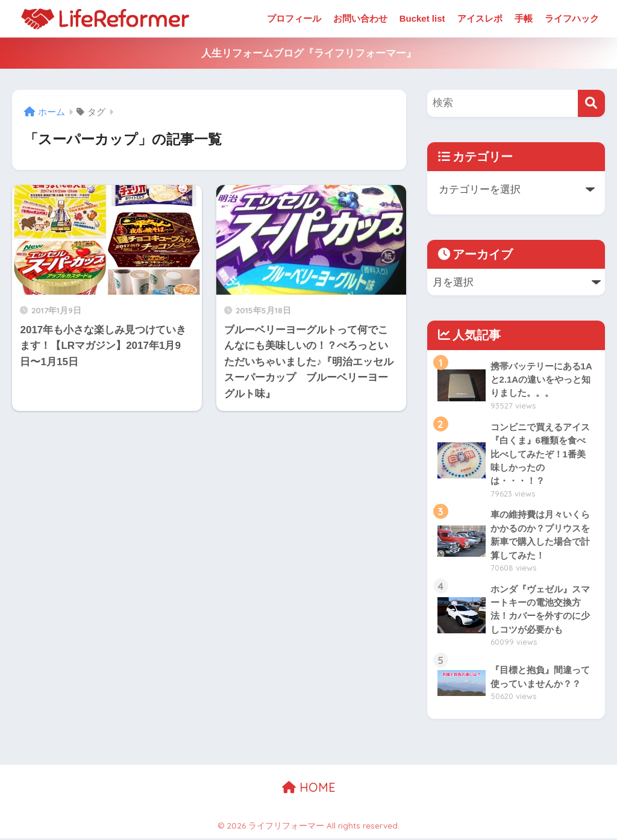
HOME (309, 789)
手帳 (524, 18)
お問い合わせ (360, 18)
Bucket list (422, 18)
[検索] (591, 103)
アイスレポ (480, 18)
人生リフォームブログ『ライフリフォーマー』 (309, 53)
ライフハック (572, 18)
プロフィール (294, 18)
